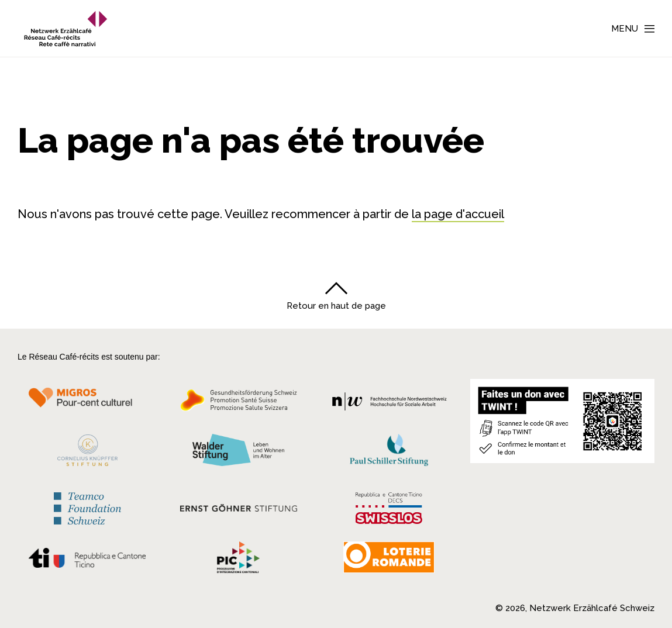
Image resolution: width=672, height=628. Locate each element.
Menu (625, 29)
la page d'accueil (458, 214)
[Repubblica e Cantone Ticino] (87, 561)
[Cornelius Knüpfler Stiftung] (87, 453)
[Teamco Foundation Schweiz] (87, 507)
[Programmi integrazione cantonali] (239, 560)
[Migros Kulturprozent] (87, 404)
